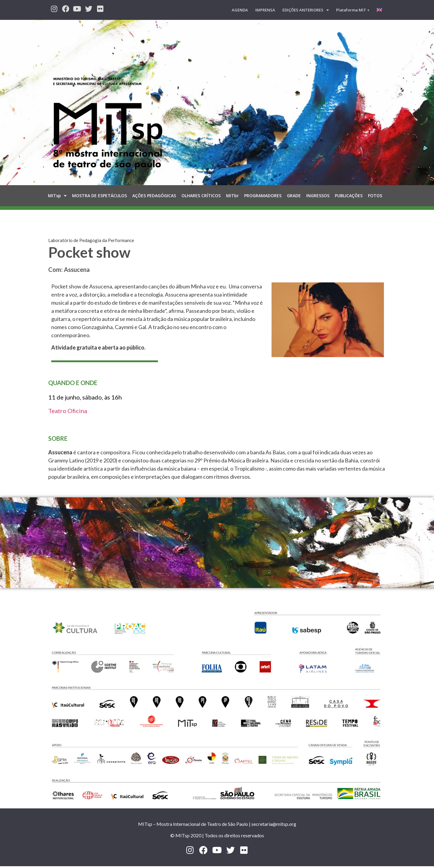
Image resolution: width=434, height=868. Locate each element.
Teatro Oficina (68, 411)
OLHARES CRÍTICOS (201, 196)
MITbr (232, 196)
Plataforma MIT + (353, 10)
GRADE (294, 196)
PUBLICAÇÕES (349, 196)
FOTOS (375, 196)
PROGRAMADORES (263, 196)
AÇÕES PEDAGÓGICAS (154, 196)
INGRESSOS (318, 196)
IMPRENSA (265, 10)
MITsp (57, 196)
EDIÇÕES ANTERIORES (306, 10)
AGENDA (240, 10)
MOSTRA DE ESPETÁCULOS (99, 196)
